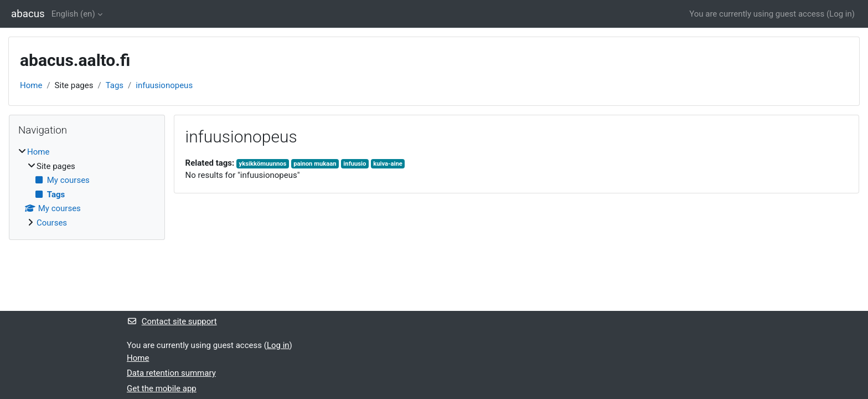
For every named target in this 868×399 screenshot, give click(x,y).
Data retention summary (171, 373)
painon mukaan (315, 164)
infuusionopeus (164, 85)
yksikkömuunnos (263, 164)
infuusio (355, 164)
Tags (115, 85)
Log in (841, 14)
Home (31, 85)
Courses (52, 223)
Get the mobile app (162, 388)
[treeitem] (87, 187)
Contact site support (172, 321)
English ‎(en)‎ (73, 14)
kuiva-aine (388, 164)
